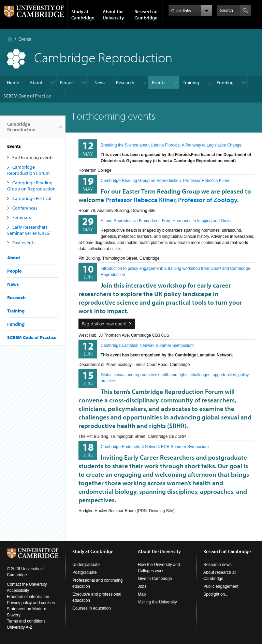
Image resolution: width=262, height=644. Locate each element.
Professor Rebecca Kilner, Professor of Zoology (171, 200)
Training (191, 82)
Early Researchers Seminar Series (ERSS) (29, 230)
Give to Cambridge (155, 579)
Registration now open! (104, 324)
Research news (217, 565)
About (36, 82)
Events (25, 39)
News (100, 82)
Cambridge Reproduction (21, 129)
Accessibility (18, 591)
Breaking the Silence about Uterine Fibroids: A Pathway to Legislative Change (171, 145)
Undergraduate (86, 565)
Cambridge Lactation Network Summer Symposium (147, 346)
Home (10, 39)
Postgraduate (84, 572)
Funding (225, 82)
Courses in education (92, 608)
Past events (24, 243)
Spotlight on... (216, 594)
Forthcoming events (33, 157)
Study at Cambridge (83, 15)
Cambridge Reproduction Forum (28, 170)
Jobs (142, 586)
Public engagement (221, 586)
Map (142, 594)
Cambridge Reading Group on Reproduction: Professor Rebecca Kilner (165, 181)
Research (125, 82)
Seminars (22, 217)
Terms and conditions (26, 621)
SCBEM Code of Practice (27, 96)
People (67, 82)
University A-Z (20, 627)
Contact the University (27, 584)
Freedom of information (28, 597)
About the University (113, 15)
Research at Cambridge (146, 15)
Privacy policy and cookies (31, 603)
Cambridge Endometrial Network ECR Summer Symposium (155, 447)
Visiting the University (157, 602)
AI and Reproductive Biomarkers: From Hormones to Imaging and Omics (166, 221)
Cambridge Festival (32, 198)
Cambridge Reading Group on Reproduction (31, 186)
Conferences (25, 208)
